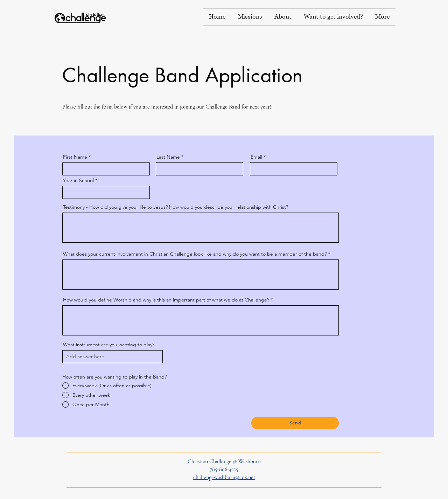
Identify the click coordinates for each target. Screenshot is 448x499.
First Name (75, 157)
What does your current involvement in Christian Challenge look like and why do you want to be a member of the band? (195, 254)
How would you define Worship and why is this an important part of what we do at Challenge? (166, 300)
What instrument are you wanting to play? (109, 345)
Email (256, 157)
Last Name (168, 157)
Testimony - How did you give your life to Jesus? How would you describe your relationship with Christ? (176, 207)
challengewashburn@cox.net (224, 477)
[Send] (295, 423)
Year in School (78, 180)
